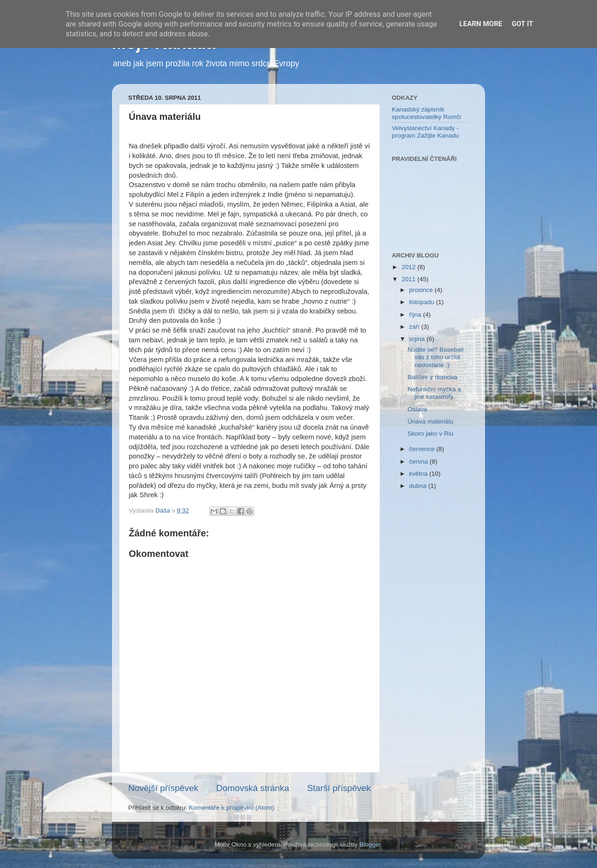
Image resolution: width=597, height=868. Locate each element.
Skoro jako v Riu (430, 434)
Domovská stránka (253, 788)
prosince (422, 290)
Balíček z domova (433, 377)
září (415, 327)
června (419, 462)
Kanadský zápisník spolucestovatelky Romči (427, 113)
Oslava (417, 409)
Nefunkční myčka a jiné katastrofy (434, 393)
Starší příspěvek (339, 788)
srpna (418, 339)
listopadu (423, 302)
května (419, 474)
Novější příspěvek (163, 788)
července (423, 449)
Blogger (370, 844)
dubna (419, 486)
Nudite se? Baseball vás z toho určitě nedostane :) (436, 357)
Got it (522, 24)
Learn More (481, 24)
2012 (410, 267)
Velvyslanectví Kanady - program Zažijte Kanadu (425, 132)
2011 (410, 279)
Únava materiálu (430, 421)
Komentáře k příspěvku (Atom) (232, 808)
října (416, 315)
